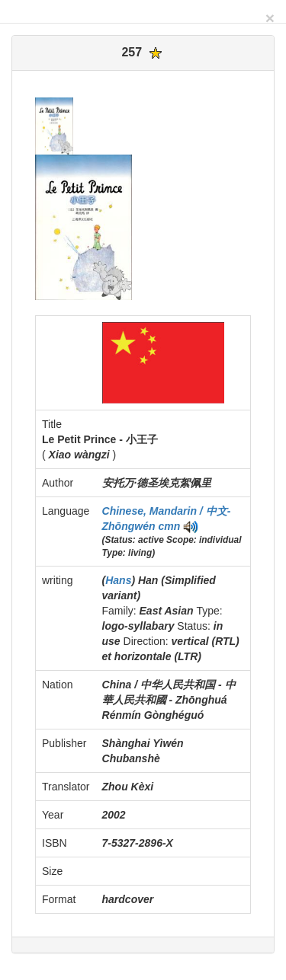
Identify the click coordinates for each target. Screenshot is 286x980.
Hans (118, 580)
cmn (169, 526)
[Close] (270, 18)
